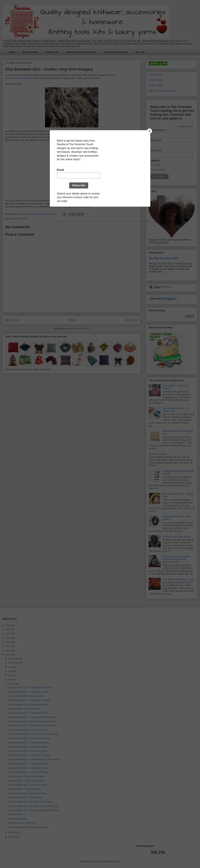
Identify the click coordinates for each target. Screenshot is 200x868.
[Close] (149, 131)
